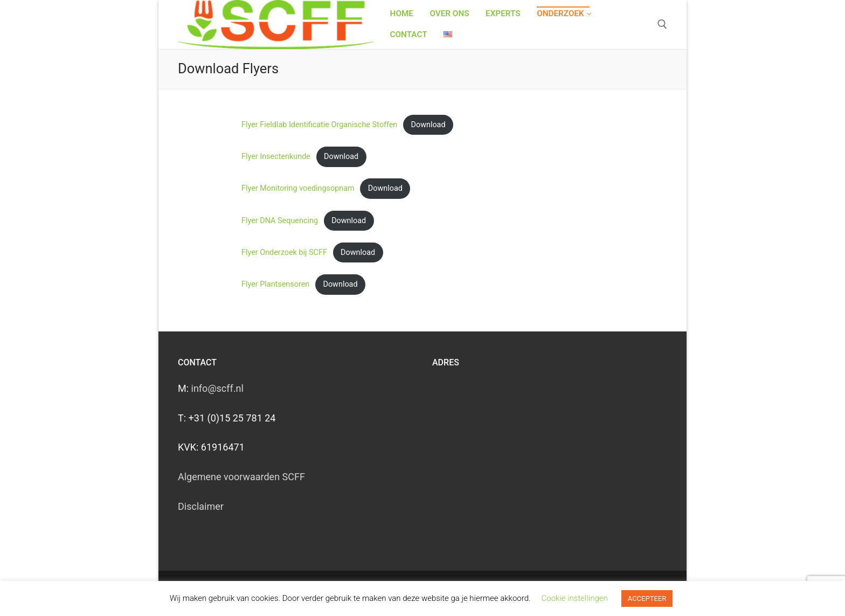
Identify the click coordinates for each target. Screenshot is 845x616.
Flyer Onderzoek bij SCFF (284, 252)
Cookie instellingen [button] (575, 598)
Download (428, 125)
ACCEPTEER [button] (647, 598)
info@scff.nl (217, 388)
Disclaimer (201, 506)
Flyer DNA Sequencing (280, 221)
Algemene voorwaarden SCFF (241, 477)
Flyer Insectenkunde (276, 157)
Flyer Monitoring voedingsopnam (298, 188)
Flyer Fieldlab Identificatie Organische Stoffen (319, 125)
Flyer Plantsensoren (275, 284)
